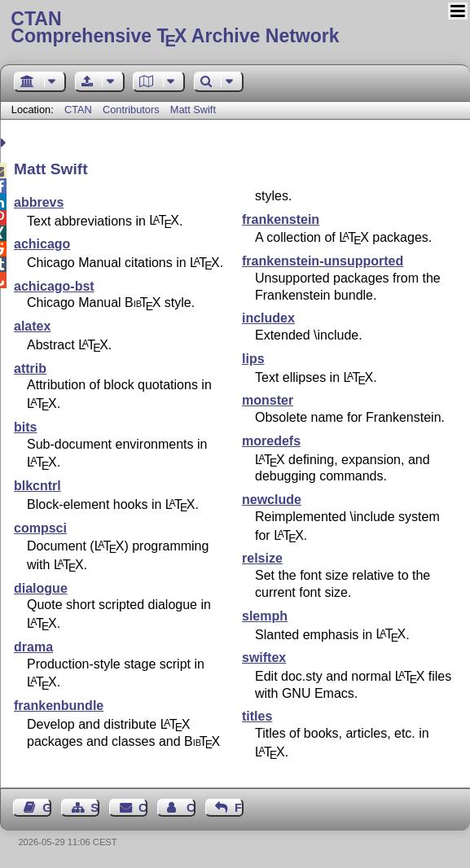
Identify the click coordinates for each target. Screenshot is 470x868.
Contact (143, 808)
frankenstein (281, 219)
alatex (32, 326)
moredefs (271, 441)
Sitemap (95, 808)
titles (257, 716)
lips (253, 359)
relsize (262, 558)
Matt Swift (193, 110)
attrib (30, 368)
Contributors (131, 110)
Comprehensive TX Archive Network (235, 28)
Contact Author (191, 808)
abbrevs (39, 202)
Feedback (239, 808)
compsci (40, 528)
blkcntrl (37, 486)
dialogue (41, 588)
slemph (265, 616)
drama (33, 647)
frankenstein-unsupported (323, 261)
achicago (42, 244)
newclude (272, 500)
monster (268, 400)
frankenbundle (59, 706)
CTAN (78, 110)
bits (25, 427)
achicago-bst (54, 286)
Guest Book (47, 808)
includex (268, 318)
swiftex (264, 658)
